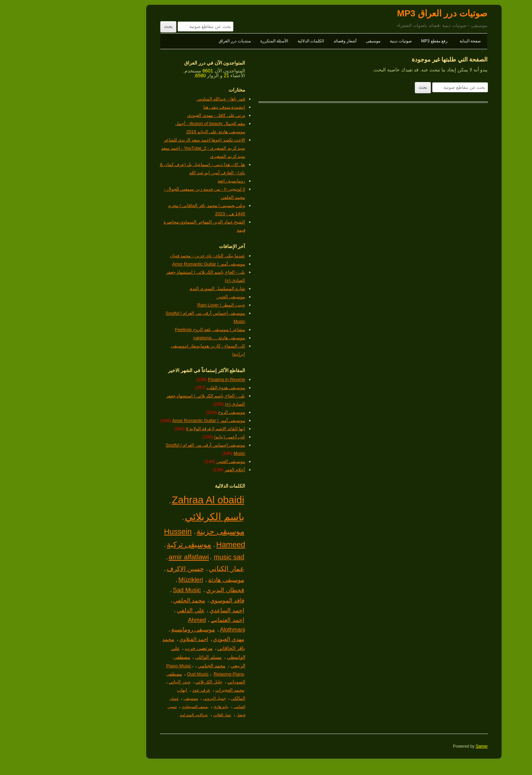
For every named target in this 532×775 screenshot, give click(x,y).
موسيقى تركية (131, 545)
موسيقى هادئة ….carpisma (162, 338)
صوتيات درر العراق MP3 (384, 13)
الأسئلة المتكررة (216, 41)
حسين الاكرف (128, 569)
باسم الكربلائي (157, 517)
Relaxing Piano (171, 674)
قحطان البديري (167, 590)
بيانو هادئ (163, 707)
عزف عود (144, 690)
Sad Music (129, 590)
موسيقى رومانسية (135, 630)
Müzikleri (133, 580)
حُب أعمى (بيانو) (172, 437)
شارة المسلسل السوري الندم (160, 289)
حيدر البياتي (122, 682)
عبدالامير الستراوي (136, 715)
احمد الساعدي (169, 610)
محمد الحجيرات (172, 690)
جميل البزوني (157, 698)
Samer (424, 746)
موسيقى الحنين (173, 297)
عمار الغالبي (165, 715)
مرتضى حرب (141, 648)
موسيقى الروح (174, 412)
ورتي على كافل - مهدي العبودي (158, 115)
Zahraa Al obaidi (150, 500)
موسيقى (315, 41)
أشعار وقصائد (287, 41)
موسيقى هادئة (168, 580)
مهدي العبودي (171, 639)
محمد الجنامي (154, 666)
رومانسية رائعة (174, 181)
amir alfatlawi (131, 557)
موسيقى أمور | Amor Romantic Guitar (151, 264)
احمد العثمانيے (170, 620)
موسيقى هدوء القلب (168, 388)
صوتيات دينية (343, 41)
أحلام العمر (177, 470)
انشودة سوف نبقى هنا (167, 107)
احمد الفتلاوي (136, 639)
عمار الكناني (169, 569)
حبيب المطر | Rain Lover (163, 305)
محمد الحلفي (132, 601)
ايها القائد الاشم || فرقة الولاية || (158, 429)
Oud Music (140, 674)
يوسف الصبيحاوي (137, 707)
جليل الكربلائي (151, 682)
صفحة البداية (412, 41)
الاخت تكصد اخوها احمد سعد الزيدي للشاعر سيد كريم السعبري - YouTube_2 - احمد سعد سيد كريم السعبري (146, 148)
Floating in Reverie (169, 379)
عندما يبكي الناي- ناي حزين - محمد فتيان (150, 256)
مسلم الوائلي (151, 657)
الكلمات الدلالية (253, 41)
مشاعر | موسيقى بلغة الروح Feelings (152, 330)
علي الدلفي (133, 610)
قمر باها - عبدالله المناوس (163, 99)
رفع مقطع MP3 (377, 41)
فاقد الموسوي (169, 600)
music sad (171, 557)
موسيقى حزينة (162, 532)
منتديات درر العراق (177, 41)
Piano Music (121, 666)
